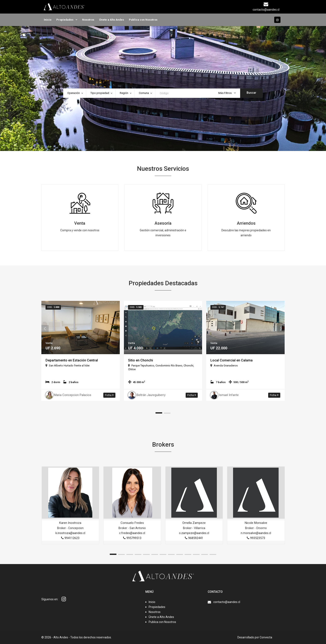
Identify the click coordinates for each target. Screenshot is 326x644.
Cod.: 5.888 (53, 307)
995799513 (132, 538)
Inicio (48, 20)
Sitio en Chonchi (141, 360)
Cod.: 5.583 (136, 307)
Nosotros (88, 20)
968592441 (194, 538)
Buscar (251, 93)
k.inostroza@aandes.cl (70, 533)
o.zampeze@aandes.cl (194, 533)
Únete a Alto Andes (112, 20)
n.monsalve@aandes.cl (256, 533)
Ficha (109, 395)
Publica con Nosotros (143, 20)
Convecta (266, 637)
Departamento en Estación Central (72, 360)
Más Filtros (227, 93)
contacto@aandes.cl (227, 602)
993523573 (256, 538)
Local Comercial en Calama (232, 360)
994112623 (70, 538)
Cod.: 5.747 (218, 307)
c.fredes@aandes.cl (132, 533)
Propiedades (65, 20)
